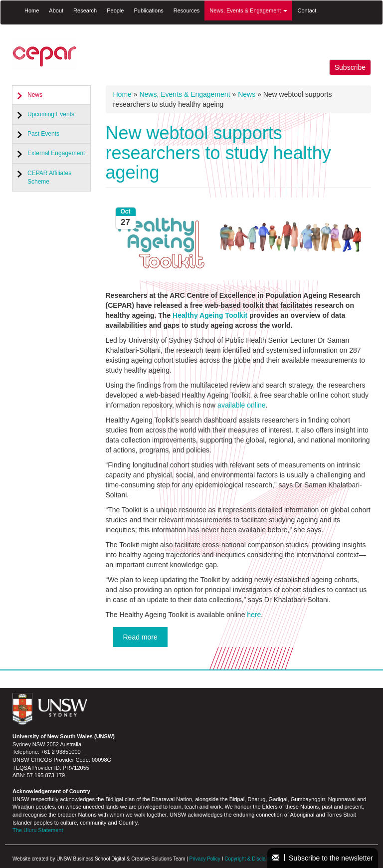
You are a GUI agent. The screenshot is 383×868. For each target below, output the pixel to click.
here (254, 615)
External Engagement (56, 153)
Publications (148, 10)
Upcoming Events (51, 114)
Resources (187, 10)
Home (32, 10)
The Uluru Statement (38, 830)
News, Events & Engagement (248, 10)
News (35, 95)
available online (242, 405)
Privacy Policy (205, 859)
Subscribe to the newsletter (323, 858)
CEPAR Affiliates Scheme (49, 177)
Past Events (43, 134)
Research (85, 10)
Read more (140, 637)
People (115, 10)
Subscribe (350, 67)
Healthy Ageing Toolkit (210, 315)
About (56, 10)
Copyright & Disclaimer (250, 859)
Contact (307, 10)
